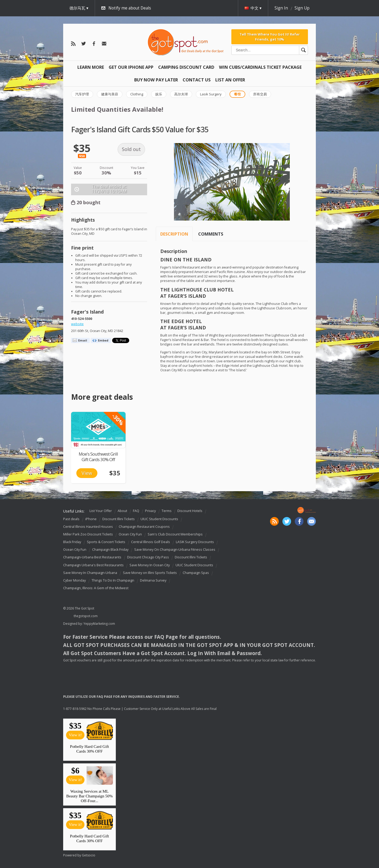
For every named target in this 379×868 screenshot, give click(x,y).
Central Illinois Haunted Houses (88, 527)
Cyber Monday (74, 580)
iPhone (91, 519)
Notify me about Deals (130, 8)
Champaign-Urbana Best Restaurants (92, 557)
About (122, 511)
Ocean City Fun (130, 534)
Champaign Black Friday (110, 550)
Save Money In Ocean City (150, 565)
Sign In (281, 8)
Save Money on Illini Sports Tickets (150, 573)
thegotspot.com (86, 616)
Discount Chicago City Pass (148, 557)
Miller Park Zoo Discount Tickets (88, 534)
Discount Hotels (190, 511)
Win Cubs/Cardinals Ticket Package (260, 67)
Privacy (150, 511)
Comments (211, 234)
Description (174, 234)
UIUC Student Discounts (159, 519)
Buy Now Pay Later (156, 80)
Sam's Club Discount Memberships (175, 534)
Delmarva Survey (153, 580)
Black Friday (72, 542)
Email (83, 340)
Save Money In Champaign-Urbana (90, 573)
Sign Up (302, 8)
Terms (167, 511)
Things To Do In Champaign (113, 580)
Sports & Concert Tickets (106, 542)
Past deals (71, 519)
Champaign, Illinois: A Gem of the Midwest (96, 588)
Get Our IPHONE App (131, 67)
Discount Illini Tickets (119, 519)
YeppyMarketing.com (99, 624)
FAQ (136, 511)
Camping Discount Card (186, 67)
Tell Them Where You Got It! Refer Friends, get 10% (270, 37)
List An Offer (230, 80)
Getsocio (89, 855)
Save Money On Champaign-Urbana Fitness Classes (175, 550)
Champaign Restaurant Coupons (144, 527)
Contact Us (197, 80)
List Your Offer (101, 511)
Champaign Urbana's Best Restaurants (93, 565)
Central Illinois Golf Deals (151, 542)
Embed (103, 340)
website (77, 324)
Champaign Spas (196, 573)
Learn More (91, 67)
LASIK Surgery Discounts (195, 542)
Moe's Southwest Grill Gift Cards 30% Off (98, 457)
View (87, 473)
